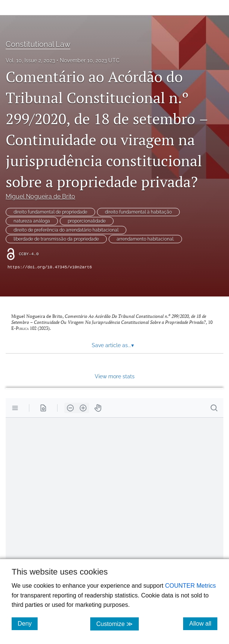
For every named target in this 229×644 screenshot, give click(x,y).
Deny (28, 623)
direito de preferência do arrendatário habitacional (66, 230)
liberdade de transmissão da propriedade (56, 239)
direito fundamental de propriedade (50, 212)
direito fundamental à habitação (138, 212)
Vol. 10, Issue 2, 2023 (30, 60)
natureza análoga (32, 221)
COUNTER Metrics (190, 586)
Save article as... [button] (113, 345)
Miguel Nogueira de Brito (40, 196)
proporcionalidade (87, 221)
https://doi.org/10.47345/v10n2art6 (50, 267)
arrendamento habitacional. (145, 239)
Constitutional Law (38, 44)
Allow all (203, 623)
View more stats (115, 376)
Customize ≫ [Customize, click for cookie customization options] (118, 624)
